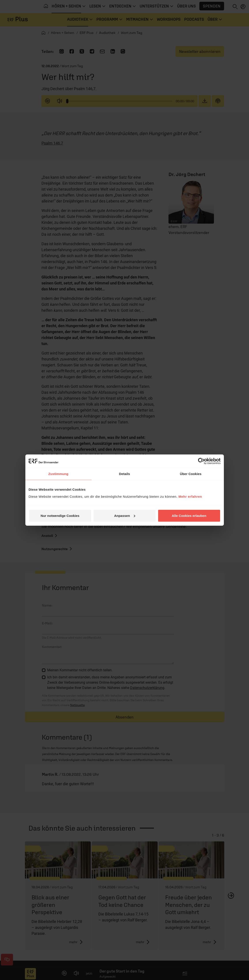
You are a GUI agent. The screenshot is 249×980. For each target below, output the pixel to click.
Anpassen (125, 515)
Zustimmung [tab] (58, 474)
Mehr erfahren (190, 496)
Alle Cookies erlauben (189, 515)
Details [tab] (125, 474)
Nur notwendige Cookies (60, 515)
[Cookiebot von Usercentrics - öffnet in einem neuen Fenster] (201, 461)
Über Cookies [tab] (191, 474)
